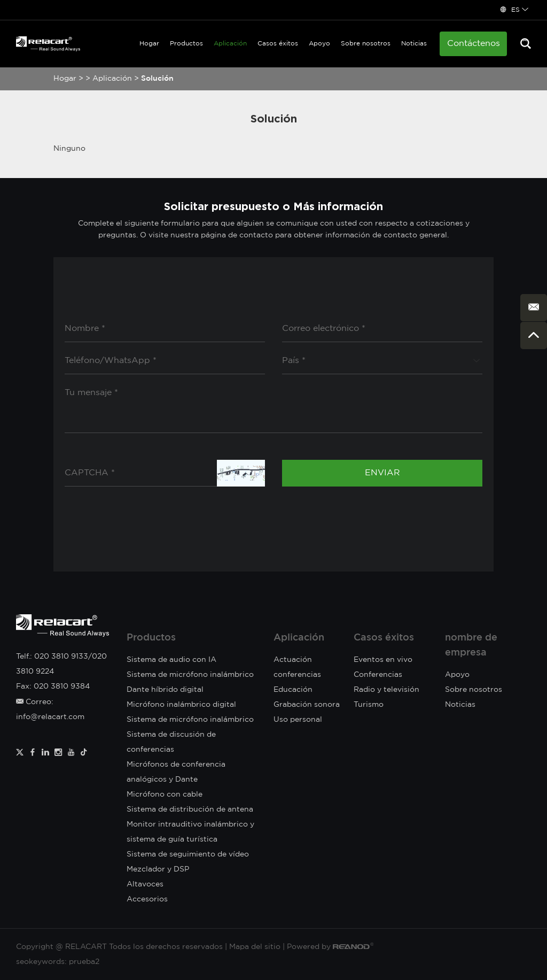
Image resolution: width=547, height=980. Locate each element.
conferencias (297, 675)
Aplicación (230, 44)
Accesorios (147, 899)
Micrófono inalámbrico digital (181, 705)
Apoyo (319, 44)
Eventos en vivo (383, 660)
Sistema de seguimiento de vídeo (188, 854)
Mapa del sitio (255, 947)
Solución (157, 79)
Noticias (414, 44)
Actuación (293, 660)
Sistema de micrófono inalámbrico (190, 720)
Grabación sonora (307, 705)
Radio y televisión (386, 690)
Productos (186, 44)
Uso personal (298, 720)
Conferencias (378, 675)
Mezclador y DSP (158, 869)
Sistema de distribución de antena (190, 809)
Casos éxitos (278, 44)
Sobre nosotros (366, 44)
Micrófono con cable (165, 794)
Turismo (369, 705)
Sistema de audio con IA (171, 660)
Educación (293, 690)
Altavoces (145, 884)
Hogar (149, 44)
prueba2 (84, 962)
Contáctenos (474, 44)
